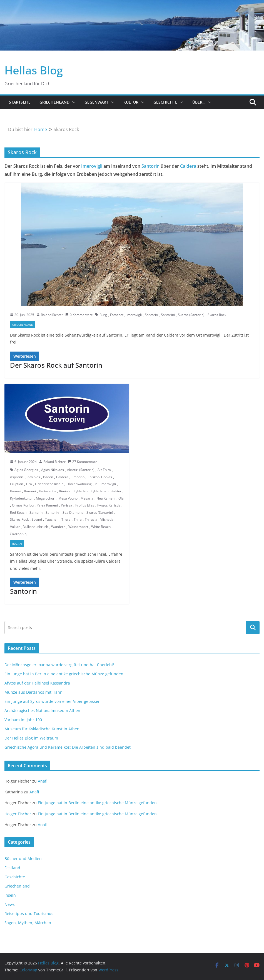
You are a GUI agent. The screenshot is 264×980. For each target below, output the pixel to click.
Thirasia (91, 519)
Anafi (43, 781)
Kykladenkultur (21, 498)
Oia (121, 498)
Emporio (78, 477)
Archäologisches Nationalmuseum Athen (42, 710)
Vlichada (107, 519)
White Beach (101, 527)
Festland (12, 868)
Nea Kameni (106, 498)
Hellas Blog (34, 70)
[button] (73, 102)
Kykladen (81, 491)
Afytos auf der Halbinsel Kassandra (37, 683)
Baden (48, 477)
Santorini (168, 315)
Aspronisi (17, 477)
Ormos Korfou (23, 505)
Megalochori (46, 498)
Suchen (253, 628)
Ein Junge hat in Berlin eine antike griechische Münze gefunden (64, 674)
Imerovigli (92, 166)
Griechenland (54, 102)
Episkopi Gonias (100, 477)
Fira (29, 484)
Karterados (48, 491)
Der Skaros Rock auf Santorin (56, 365)
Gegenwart (96, 102)
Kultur (131, 102)
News (10, 904)
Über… (199, 102)
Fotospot (117, 315)
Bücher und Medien (23, 859)
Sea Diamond (73, 512)
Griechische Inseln (49, 484)
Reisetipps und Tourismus (29, 913)
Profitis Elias (85, 505)
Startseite (20, 102)
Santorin (150, 166)
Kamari (16, 491)
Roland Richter (52, 315)
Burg (103, 315)
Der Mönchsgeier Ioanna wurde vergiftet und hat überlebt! (59, 665)
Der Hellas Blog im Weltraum (31, 738)
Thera (66, 519)
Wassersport (78, 527)
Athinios (34, 477)
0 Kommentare (79, 315)
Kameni (30, 491)
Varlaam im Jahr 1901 (24, 720)
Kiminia (65, 491)
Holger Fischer (18, 814)
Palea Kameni (47, 505)
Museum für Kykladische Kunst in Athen (42, 729)
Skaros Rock (217, 315)
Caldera (188, 166)
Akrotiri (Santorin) (81, 470)
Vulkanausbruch (36, 527)
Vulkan (15, 527)
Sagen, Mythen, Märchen (28, 923)
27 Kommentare (83, 462)
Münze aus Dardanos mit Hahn (33, 692)
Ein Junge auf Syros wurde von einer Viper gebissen (53, 701)
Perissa (67, 505)
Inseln (17, 544)
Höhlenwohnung (79, 484)
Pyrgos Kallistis (109, 505)
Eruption (17, 484)
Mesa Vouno (68, 498)
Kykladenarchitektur (106, 491)
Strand (37, 519)
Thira (78, 519)
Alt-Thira (104, 470)
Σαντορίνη (18, 534)
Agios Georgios (26, 470)
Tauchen (52, 519)
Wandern (58, 527)
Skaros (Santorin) (191, 315)
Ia (96, 484)
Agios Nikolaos (53, 470)
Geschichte (165, 102)
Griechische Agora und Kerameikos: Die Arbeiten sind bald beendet (68, 747)
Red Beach (18, 512)
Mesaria (87, 498)
